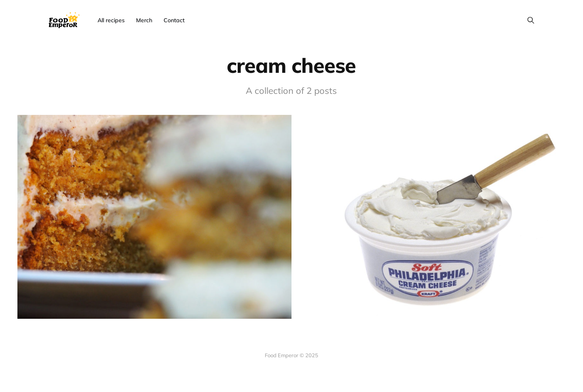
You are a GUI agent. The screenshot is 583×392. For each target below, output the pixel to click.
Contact (174, 20)
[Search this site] (531, 20)
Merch (144, 20)
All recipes (111, 20)
